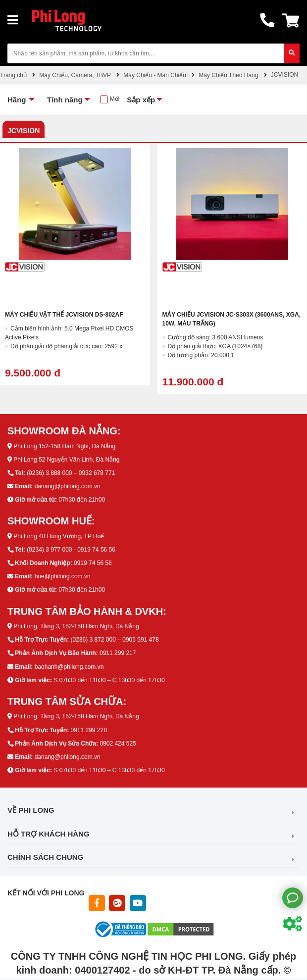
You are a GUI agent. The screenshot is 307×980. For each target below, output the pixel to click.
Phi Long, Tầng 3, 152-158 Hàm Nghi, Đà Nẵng (76, 626)
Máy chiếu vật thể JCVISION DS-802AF (64, 315)
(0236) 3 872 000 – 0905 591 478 (114, 640)
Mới (115, 99)
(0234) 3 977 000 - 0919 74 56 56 (71, 550)
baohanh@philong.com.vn (69, 667)
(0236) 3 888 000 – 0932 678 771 (71, 473)
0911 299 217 (118, 653)
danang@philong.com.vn (68, 486)
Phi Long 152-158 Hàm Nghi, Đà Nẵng (64, 446)
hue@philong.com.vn (63, 576)
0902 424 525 (118, 744)
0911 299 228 (88, 730)
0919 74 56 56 (93, 563)
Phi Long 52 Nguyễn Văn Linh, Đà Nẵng (66, 460)
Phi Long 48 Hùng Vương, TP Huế (59, 536)
